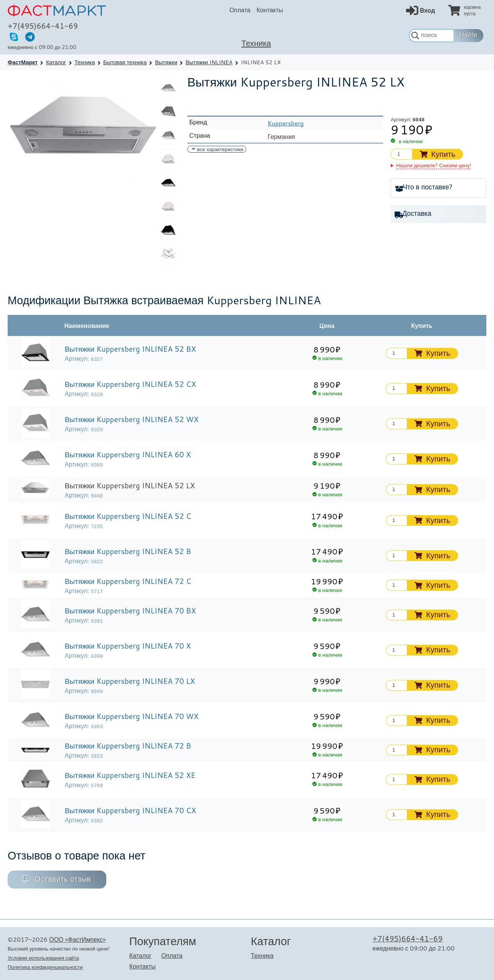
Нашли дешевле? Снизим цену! (434, 165)
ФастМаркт (23, 62)
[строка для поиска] (431, 36)
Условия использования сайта (43, 958)
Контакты (270, 10)
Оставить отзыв (63, 879)
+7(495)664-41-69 (43, 26)
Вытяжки (166, 62)
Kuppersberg (286, 123)
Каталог (56, 62)
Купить (443, 154)
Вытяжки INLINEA (209, 62)
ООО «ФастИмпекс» (77, 939)
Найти (468, 35)
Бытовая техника (125, 62)
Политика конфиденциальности (45, 967)
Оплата (240, 10)
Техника (256, 43)
